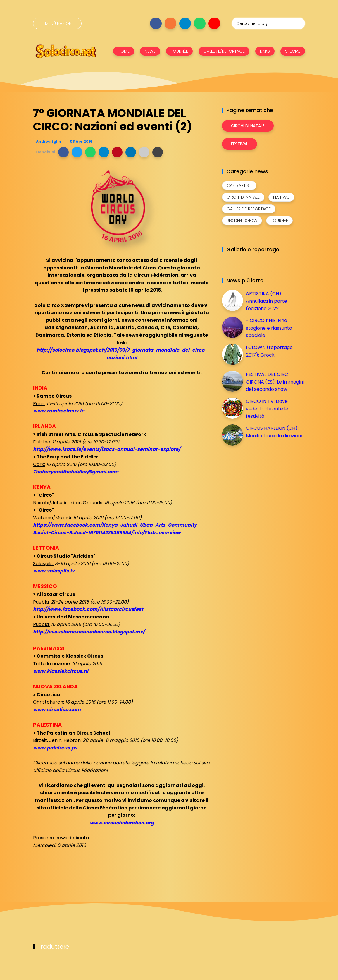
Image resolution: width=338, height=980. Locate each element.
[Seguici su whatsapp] (200, 23)
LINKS (265, 51)
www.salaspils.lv (54, 571)
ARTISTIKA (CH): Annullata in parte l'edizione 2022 (267, 301)
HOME (124, 51)
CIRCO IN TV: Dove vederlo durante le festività (267, 409)
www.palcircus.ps (55, 748)
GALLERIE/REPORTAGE (224, 51)
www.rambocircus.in (59, 411)
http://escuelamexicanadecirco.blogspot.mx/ (89, 632)
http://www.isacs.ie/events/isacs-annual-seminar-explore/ (107, 449)
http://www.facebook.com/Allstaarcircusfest (88, 609)
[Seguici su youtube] (214, 23)
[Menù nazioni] (57, 23)
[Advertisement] (266, 501)
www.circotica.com (57, 710)
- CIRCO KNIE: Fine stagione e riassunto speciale (269, 328)
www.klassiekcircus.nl (61, 671)
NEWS (150, 51)
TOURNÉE (179, 51)
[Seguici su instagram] (170, 23)
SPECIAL (293, 51)
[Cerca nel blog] (268, 23)
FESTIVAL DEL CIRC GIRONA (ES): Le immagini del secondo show (275, 382)
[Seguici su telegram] (185, 23)
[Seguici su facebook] (156, 23)
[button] (63, 152)
